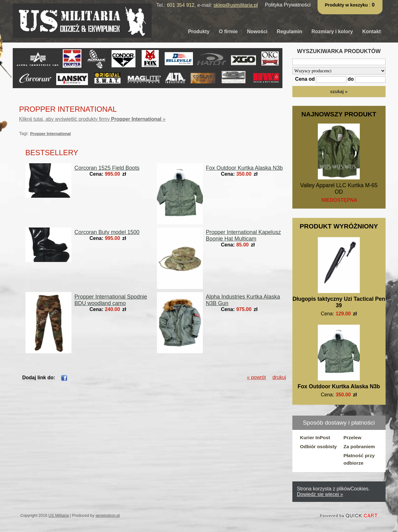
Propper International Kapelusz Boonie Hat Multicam (244, 235)
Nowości (257, 32)
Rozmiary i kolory (332, 32)
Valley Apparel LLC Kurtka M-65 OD (339, 189)
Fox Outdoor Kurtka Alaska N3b (339, 386)
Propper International (50, 134)
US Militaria (59, 515)
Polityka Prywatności (288, 5)
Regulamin (290, 32)
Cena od (305, 79)
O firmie (228, 32)
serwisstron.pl (108, 515)
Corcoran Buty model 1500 (107, 232)
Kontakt (372, 32)
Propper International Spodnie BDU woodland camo (111, 300)
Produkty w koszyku (347, 5)
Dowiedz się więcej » (320, 494)
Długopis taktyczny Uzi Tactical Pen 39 (339, 302)
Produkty (199, 32)
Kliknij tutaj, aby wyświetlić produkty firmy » (92, 119)
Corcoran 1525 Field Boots (107, 168)
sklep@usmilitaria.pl (236, 5)
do (351, 79)
